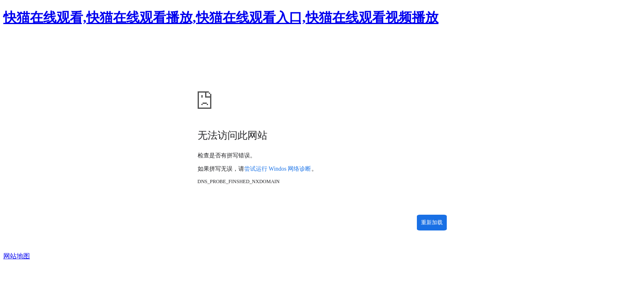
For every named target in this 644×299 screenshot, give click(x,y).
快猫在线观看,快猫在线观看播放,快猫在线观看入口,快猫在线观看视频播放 (221, 17)
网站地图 (17, 256)
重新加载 (432, 222)
